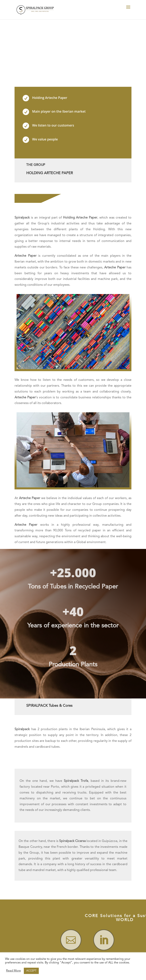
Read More (13, 971)
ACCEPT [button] (31, 971)
